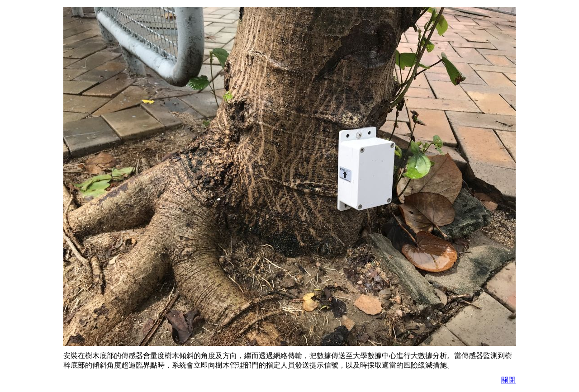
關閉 (508, 380)
